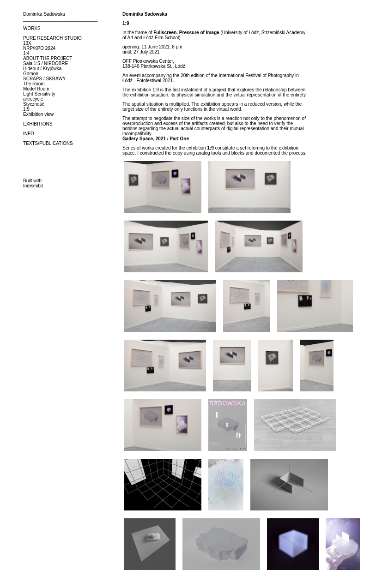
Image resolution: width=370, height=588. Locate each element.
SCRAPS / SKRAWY (44, 79)
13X (27, 43)
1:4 (26, 53)
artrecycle (33, 99)
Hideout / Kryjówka (42, 69)
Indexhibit (33, 186)
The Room (34, 84)
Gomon (31, 74)
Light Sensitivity (39, 94)
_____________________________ (60, 19)
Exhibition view (38, 114)
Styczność (34, 104)
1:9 (26, 109)
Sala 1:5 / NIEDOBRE (45, 63)
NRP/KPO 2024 (39, 48)
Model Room (36, 89)
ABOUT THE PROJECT (48, 58)
